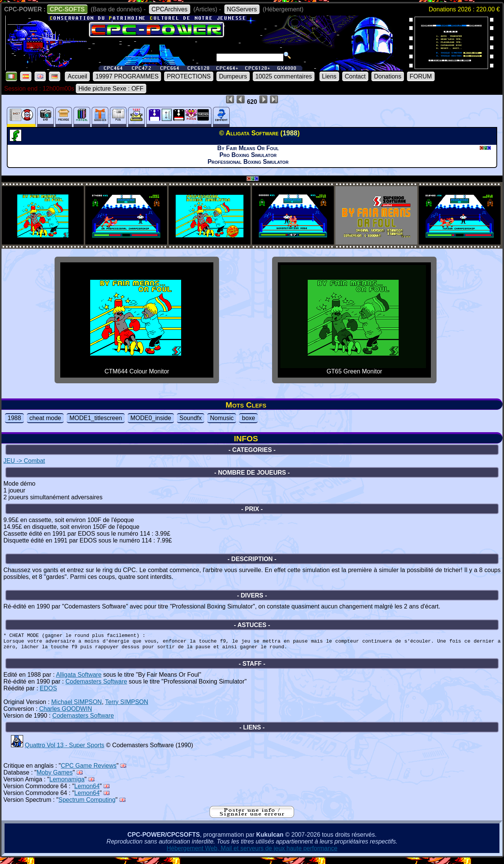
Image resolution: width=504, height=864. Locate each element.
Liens (329, 76)
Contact (355, 76)
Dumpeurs (233, 76)
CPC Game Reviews (89, 770)
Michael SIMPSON (76, 706)
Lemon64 (87, 791)
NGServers (242, 9)
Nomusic (222, 418)
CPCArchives (170, 9)
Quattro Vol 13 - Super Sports (64, 750)
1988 (14, 418)
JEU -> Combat (24, 461)
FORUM (421, 76)
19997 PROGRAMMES (127, 76)
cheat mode (45, 418)
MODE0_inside (151, 418)
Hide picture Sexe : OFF (111, 89)
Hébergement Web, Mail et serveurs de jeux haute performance (252, 853)
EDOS (48, 693)
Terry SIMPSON (127, 706)
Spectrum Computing (87, 804)
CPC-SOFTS (67, 9)
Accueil (77, 76)
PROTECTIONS (189, 76)
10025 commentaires (284, 76)
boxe (248, 418)
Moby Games (55, 777)
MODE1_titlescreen (96, 418)
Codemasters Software (96, 686)
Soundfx (191, 418)
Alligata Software (79, 679)
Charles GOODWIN (66, 713)
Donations (388, 76)
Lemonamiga (67, 784)
